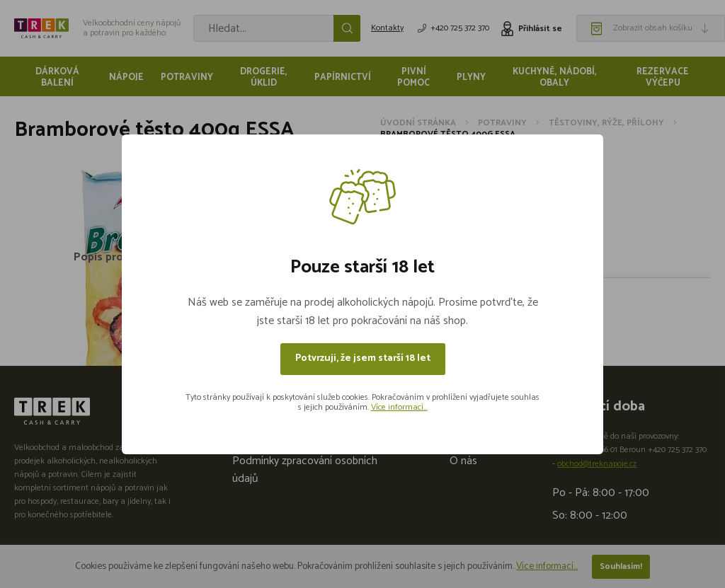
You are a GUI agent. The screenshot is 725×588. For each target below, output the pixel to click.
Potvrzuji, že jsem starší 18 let (363, 358)
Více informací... (399, 407)
